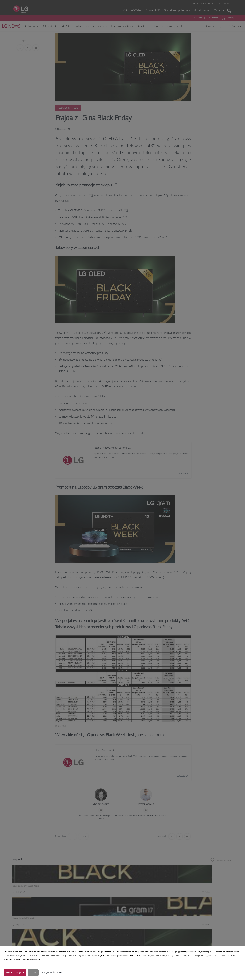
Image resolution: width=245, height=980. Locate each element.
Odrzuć (33, 973)
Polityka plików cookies (52, 973)
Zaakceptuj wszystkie (15, 973)
